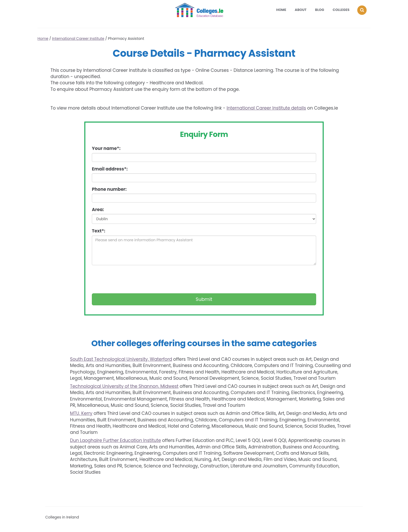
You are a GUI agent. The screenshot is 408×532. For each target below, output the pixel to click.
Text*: (98, 231)
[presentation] (131, 279)
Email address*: (110, 169)
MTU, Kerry (81, 413)
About (301, 10)
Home (281, 10)
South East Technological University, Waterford (121, 359)
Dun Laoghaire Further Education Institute (115, 440)
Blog (320, 10)
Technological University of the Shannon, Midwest (124, 386)
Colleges (341, 10)
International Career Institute (78, 39)
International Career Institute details (266, 108)
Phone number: (109, 189)
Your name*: (106, 148)
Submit (204, 299)
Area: (98, 210)
